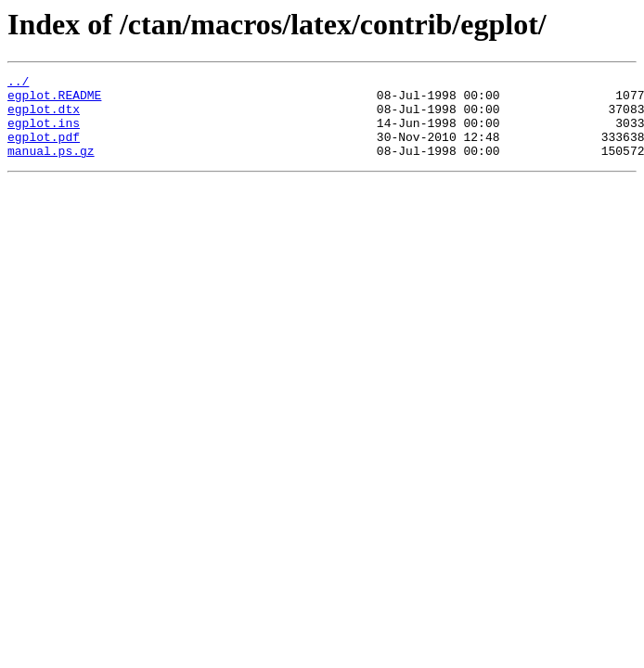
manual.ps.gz (51, 167)
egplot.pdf (44, 150)
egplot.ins (44, 134)
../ (18, 83)
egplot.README (54, 100)
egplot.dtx (44, 117)
